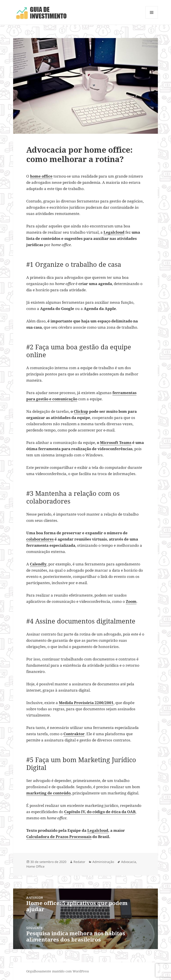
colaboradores (40, 539)
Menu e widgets (152, 19)
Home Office (35, 866)
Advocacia (129, 862)
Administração (103, 862)
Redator (79, 862)
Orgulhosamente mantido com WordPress (58, 971)
